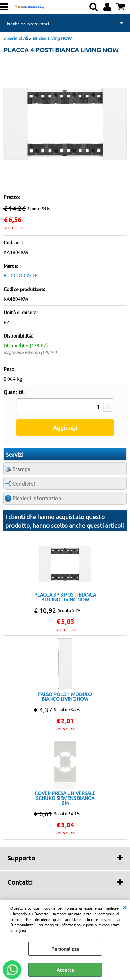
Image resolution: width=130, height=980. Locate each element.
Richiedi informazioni (38, 498)
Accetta (65, 970)
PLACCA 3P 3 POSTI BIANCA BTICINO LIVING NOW (65, 597)
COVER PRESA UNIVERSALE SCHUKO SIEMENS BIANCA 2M (65, 798)
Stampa (21, 469)
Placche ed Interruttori (27, 24)
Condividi (24, 483)
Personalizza (65, 949)
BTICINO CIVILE (21, 275)
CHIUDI (124, 907)
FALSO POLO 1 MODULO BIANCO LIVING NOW (65, 696)
